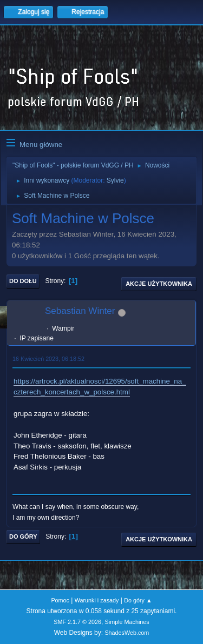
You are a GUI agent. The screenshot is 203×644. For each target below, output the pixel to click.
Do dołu (23, 281)
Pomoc (60, 600)
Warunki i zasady (97, 600)
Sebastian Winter (80, 311)
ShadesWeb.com (127, 633)
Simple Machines (127, 622)
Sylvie (115, 180)
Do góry (23, 536)
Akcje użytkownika (159, 284)
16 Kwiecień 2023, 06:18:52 (48, 359)
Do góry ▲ (138, 600)
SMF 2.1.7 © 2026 (77, 622)
